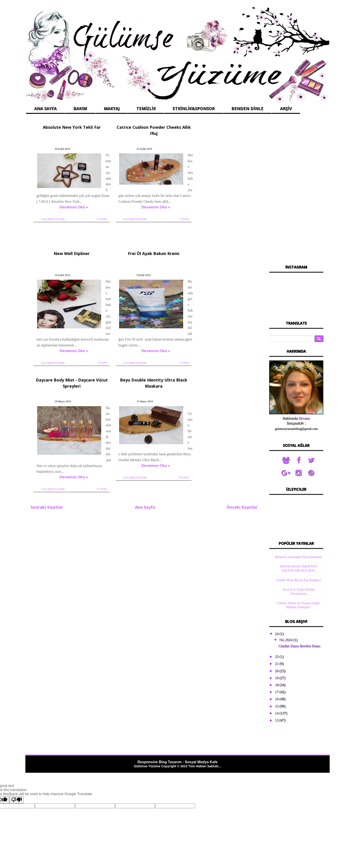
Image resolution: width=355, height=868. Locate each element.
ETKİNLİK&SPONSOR (194, 108)
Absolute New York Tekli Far (68, 126)
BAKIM (80, 108)
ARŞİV (286, 108)
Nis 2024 (286, 640)
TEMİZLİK (146, 108)
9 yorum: (246, 221)
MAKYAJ (112, 108)
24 (277, 634)
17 (277, 692)
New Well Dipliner (217, 126)
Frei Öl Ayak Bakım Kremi (68, 247)
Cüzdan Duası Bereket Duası (299, 646)
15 (277, 706)
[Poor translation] (17, 800)
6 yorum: (172, 218)
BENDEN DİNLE (247, 108)
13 (277, 720)
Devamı (304, 418)
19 (277, 678)
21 (277, 664)
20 (277, 671)
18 (277, 685)
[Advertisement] (296, 190)
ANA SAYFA (45, 108)
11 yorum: (171, 342)
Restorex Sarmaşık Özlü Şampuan (299, 557)
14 (277, 713)
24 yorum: (246, 342)
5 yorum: (97, 342)
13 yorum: (97, 221)
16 (277, 699)
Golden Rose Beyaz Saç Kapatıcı (299, 580)
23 (277, 657)
